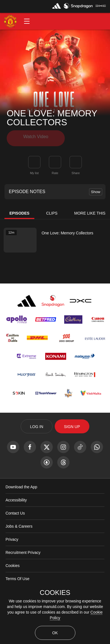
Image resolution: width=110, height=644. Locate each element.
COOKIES (55, 593)
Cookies (13, 564)
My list (34, 171)
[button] (27, 21)
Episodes (20, 211)
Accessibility (16, 498)
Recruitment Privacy (23, 551)
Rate (55, 171)
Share (76, 171)
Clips (52, 211)
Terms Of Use (18, 577)
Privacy (12, 537)
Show (96, 190)
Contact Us (15, 511)
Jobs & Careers (19, 524)
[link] (76, 160)
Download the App (21, 485)
